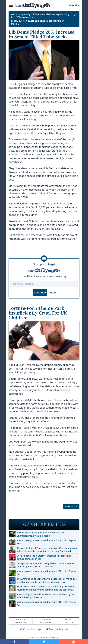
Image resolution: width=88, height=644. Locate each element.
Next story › (71, 506)
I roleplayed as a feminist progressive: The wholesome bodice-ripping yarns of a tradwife (45, 565)
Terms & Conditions (46, 621)
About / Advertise (20, 621)
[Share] (73, 641)
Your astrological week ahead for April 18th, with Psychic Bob (47, 573)
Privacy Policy (69, 621)
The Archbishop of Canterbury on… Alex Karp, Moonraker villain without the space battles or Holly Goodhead (47, 550)
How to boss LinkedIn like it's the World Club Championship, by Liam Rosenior (40, 534)
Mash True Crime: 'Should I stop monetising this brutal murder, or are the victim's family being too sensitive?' (46, 588)
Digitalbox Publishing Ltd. (47, 638)
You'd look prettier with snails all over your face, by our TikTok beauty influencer (46, 596)
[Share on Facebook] (15, 641)
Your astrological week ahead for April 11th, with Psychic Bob (47, 604)
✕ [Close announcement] (75, 15)
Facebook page (37, 21)
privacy (53, 293)
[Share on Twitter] (44, 641)
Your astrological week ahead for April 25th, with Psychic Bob (47, 542)
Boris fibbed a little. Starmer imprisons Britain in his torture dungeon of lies (44, 557)
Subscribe (40, 293)
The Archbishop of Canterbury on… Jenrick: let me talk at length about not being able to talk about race (47, 580)
